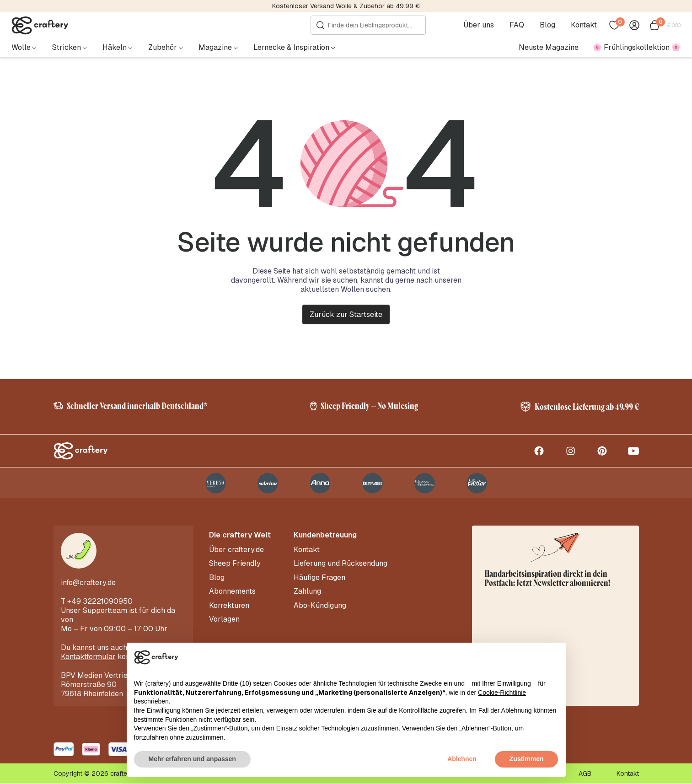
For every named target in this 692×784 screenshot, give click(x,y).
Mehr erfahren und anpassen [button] (192, 759)
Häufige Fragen (319, 578)
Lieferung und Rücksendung (341, 564)
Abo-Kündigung (320, 605)
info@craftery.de (88, 583)
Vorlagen (224, 619)
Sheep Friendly (235, 564)
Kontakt (584, 25)
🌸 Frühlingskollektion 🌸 (637, 47)
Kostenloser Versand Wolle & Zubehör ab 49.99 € (346, 6)
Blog (547, 25)
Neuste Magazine (549, 47)
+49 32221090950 (100, 602)
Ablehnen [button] (462, 759)
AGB (585, 774)
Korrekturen (229, 605)
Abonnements (232, 591)
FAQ (517, 25)
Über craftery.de (236, 550)
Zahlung (307, 591)
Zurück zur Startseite (346, 314)
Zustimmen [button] (527, 759)
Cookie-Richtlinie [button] (502, 693)
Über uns (479, 25)
